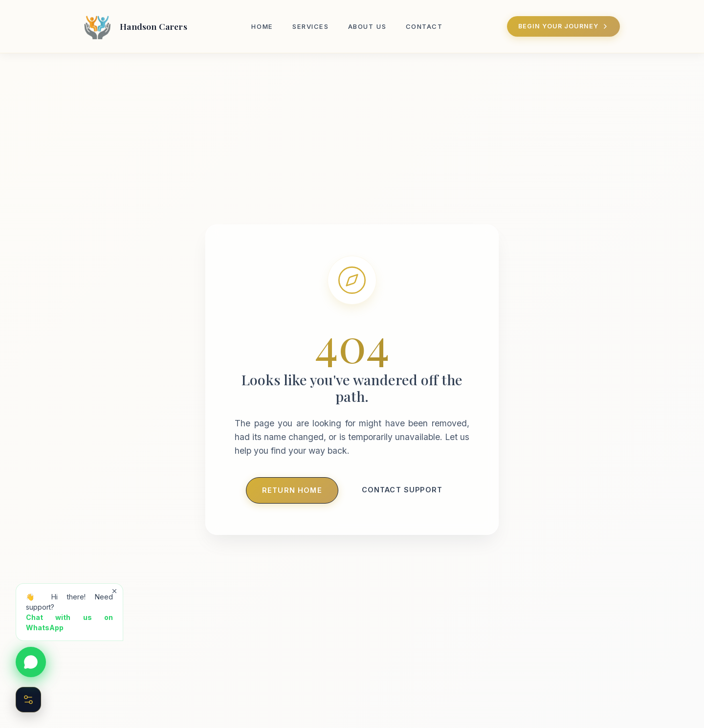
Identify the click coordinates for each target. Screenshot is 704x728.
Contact (424, 26)
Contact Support (402, 490)
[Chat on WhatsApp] (31, 662)
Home (262, 26)
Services (311, 26)
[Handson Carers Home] (134, 26)
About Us (367, 26)
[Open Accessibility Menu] (28, 700)
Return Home (292, 490)
